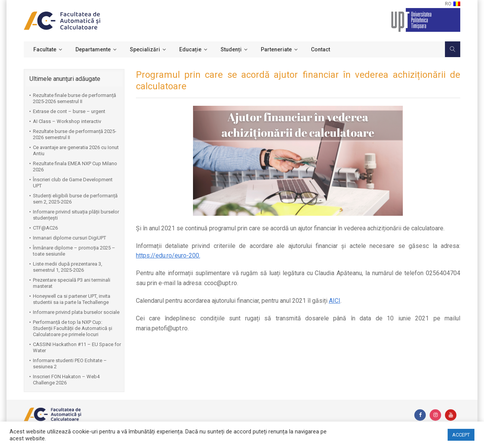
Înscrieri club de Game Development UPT (73, 183)
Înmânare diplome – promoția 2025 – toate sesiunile (74, 251)
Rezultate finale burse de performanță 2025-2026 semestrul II (74, 98)
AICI (335, 301)
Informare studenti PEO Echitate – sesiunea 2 (70, 363)
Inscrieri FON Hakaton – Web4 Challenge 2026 (66, 380)
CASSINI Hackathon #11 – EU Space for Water (77, 347)
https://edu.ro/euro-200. (168, 255)
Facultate (45, 49)
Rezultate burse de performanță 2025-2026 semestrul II (75, 134)
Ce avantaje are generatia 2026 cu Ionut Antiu (76, 150)
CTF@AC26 (45, 228)
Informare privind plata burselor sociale (76, 312)
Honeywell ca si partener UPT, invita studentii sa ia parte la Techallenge (72, 299)
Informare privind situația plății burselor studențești (76, 215)
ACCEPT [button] (461, 435)
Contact (320, 49)
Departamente (93, 49)
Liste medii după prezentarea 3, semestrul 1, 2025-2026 (68, 267)
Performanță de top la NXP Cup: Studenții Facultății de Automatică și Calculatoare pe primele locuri (73, 328)
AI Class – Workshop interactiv (67, 121)
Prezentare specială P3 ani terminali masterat (72, 283)
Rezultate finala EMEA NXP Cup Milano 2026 (75, 167)
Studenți (231, 49)
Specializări (145, 49)
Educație (190, 49)
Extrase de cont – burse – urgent (69, 111)
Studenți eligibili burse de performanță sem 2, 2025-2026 (75, 199)
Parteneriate (276, 49)
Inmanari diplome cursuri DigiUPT (69, 238)
